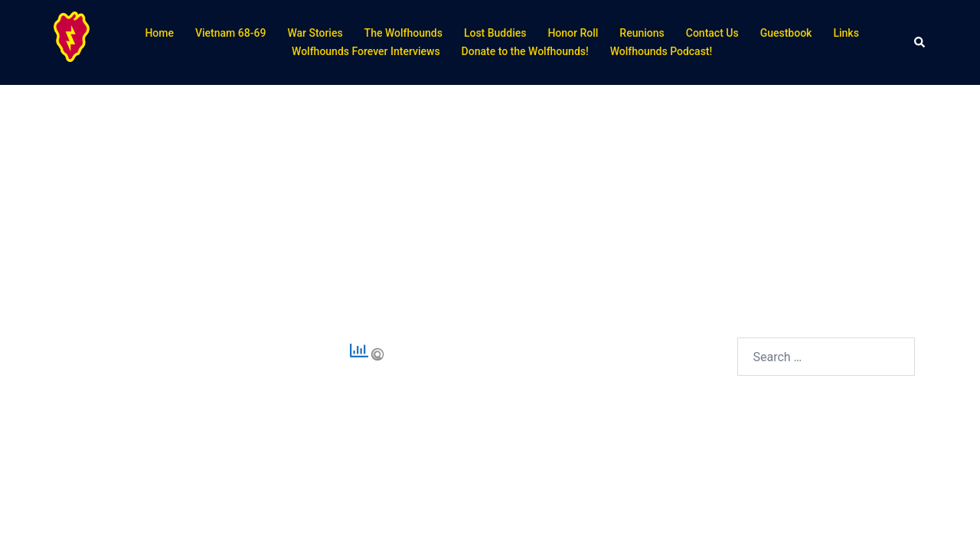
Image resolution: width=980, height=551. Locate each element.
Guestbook (786, 33)
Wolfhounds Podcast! (661, 51)
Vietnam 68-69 (230, 33)
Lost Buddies (495, 33)
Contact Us (712, 33)
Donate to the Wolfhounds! (525, 51)
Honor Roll (573, 33)
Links (846, 33)
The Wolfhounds (403, 33)
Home (159, 33)
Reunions (642, 33)
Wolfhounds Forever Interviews (366, 51)
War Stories (315, 33)
